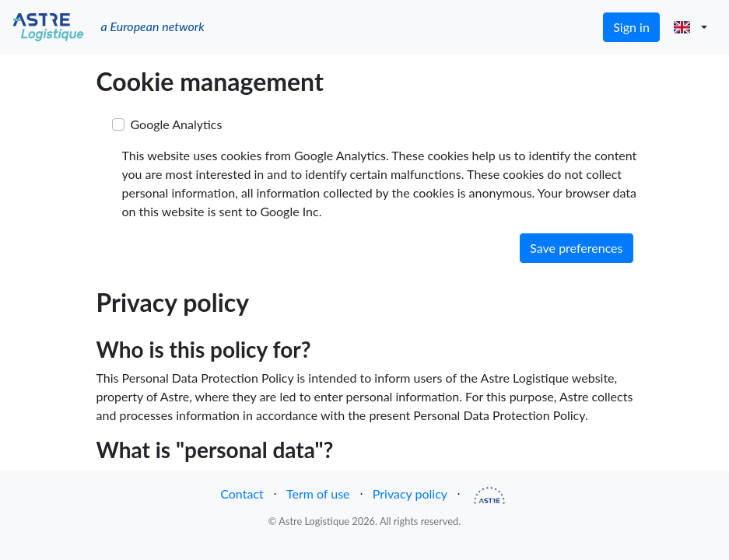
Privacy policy (410, 493)
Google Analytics (177, 124)
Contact (242, 493)
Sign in (631, 27)
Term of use (318, 493)
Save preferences (576, 248)
